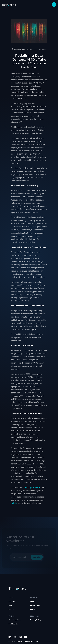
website (14, 503)
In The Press (35, 605)
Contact (33, 609)
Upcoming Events (15, 620)
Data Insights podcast (32, 488)
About (33, 601)
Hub (10, 605)
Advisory (12, 601)
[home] (9, 5)
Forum (11, 609)
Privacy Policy (36, 620)
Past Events (13, 624)
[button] (54, 5)
